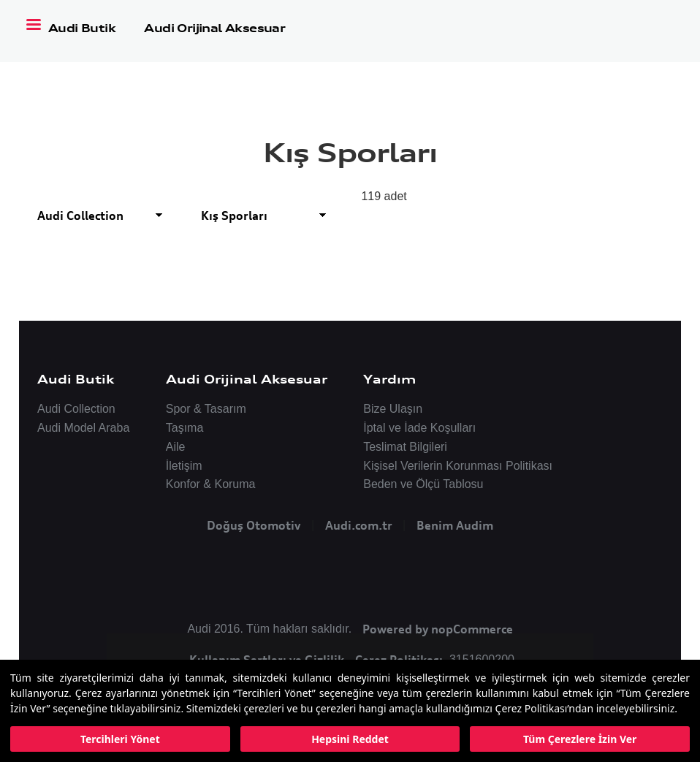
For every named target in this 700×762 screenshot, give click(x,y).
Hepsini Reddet (350, 739)
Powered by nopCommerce (438, 629)
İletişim (184, 466)
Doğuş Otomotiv (254, 525)
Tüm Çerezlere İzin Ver (580, 739)
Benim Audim (455, 525)
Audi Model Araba (83, 428)
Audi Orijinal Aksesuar (214, 28)
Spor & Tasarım (206, 409)
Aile (176, 447)
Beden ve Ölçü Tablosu (423, 484)
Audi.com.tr (359, 525)
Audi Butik (83, 28)
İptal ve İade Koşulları (419, 428)
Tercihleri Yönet (120, 739)
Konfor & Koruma (211, 484)
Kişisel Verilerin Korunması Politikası (458, 466)
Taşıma (185, 428)
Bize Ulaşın (393, 409)
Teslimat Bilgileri (405, 447)
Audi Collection (76, 409)
